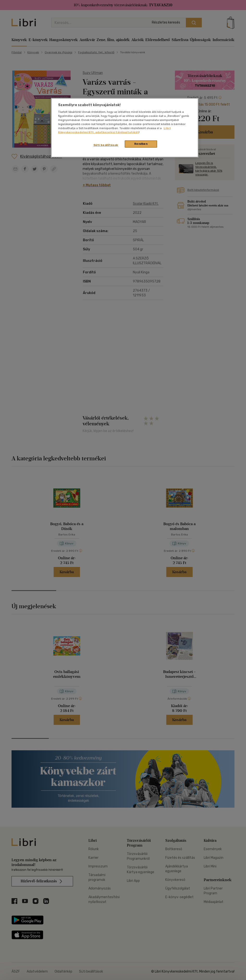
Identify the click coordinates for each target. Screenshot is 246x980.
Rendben (141, 144)
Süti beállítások (106, 145)
